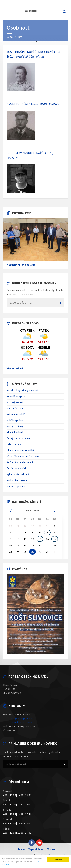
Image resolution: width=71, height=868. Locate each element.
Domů (10, 37)
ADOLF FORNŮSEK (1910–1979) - (33, 104)
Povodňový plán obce (19, 396)
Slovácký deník (15, 432)
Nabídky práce (15, 420)
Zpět (20, 37)
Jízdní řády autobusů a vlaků (23, 456)
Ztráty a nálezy (15, 426)
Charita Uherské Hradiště (21, 450)
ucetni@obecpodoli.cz (24, 722)
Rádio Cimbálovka (17, 480)
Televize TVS (14, 444)
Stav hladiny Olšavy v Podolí (22, 390)
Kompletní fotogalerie (21, 265)
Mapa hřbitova (15, 408)
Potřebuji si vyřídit (17, 468)
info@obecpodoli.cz (22, 718)
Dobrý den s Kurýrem (19, 438)
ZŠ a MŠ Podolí (15, 402)
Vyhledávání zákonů (18, 474)
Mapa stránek (36, 849)
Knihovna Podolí (16, 414)
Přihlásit (51, 849)
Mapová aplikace (16, 486)
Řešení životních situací (20, 462)
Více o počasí (15, 368)
